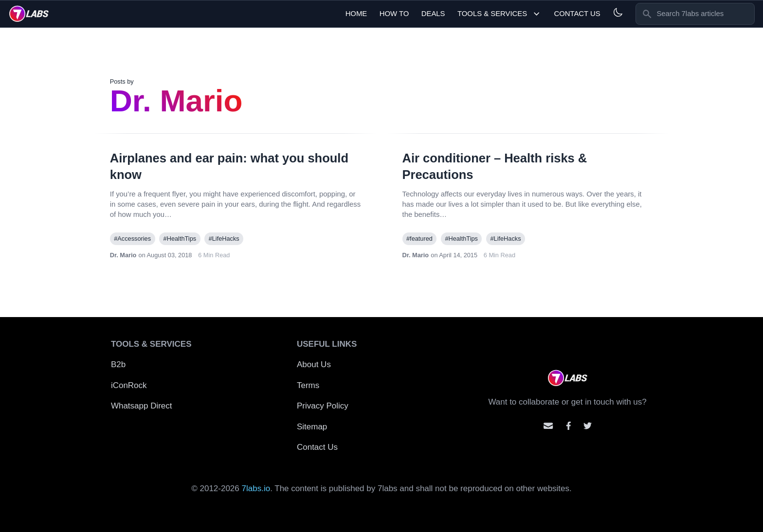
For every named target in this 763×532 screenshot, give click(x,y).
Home (356, 14)
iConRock (129, 385)
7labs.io (256, 488)
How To (394, 14)
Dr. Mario (123, 255)
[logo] (29, 14)
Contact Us (577, 14)
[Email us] (548, 426)
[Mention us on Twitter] (588, 426)
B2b (118, 364)
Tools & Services (500, 14)
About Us (314, 364)
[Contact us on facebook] (569, 426)
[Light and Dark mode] (618, 12)
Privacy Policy (323, 406)
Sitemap (312, 427)
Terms (308, 385)
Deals (433, 14)
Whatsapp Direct (142, 406)
